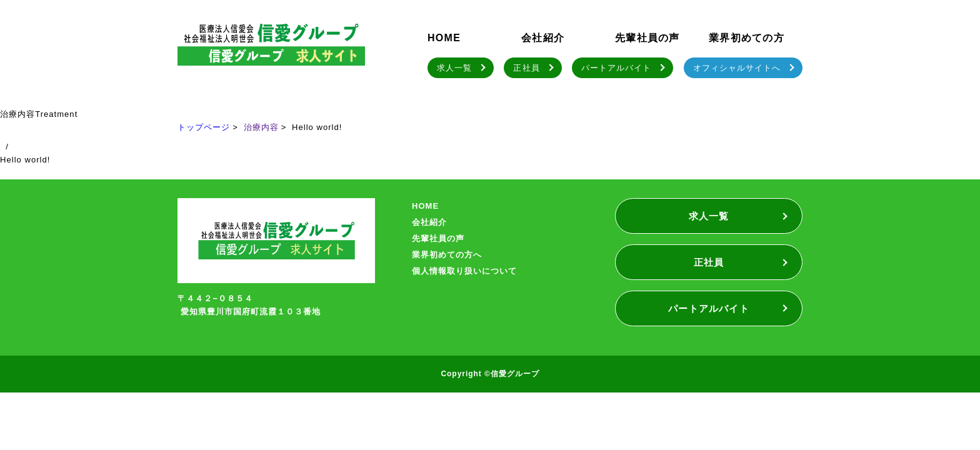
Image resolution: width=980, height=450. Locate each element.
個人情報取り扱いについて (464, 271)
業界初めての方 (747, 38)
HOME (444, 38)
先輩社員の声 (647, 38)
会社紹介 (543, 38)
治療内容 (261, 127)
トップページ (204, 127)
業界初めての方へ (447, 255)
